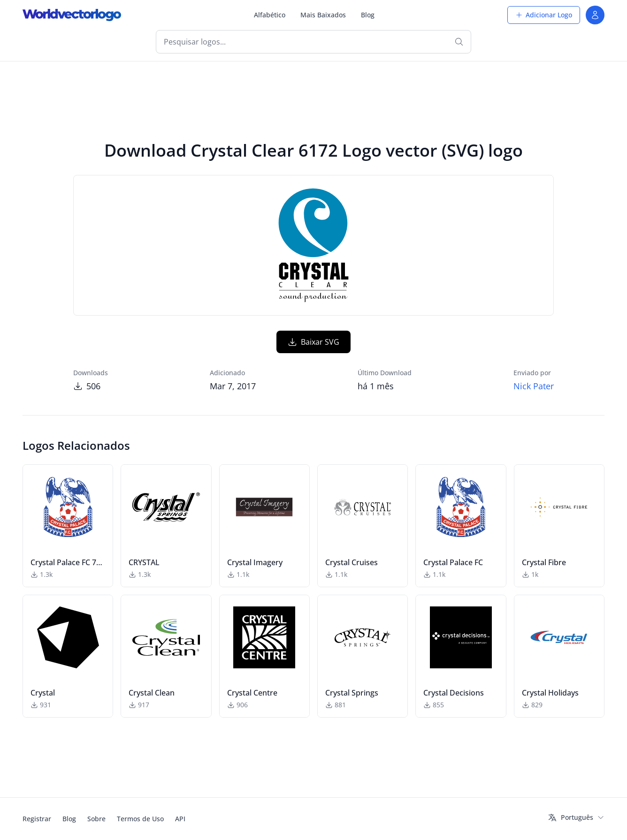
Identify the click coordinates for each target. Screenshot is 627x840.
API (180, 819)
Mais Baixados (323, 15)
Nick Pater (534, 386)
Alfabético (270, 15)
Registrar (37, 819)
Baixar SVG (313, 342)
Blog (368, 15)
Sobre (96, 819)
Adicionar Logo (544, 15)
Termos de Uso (140, 819)
